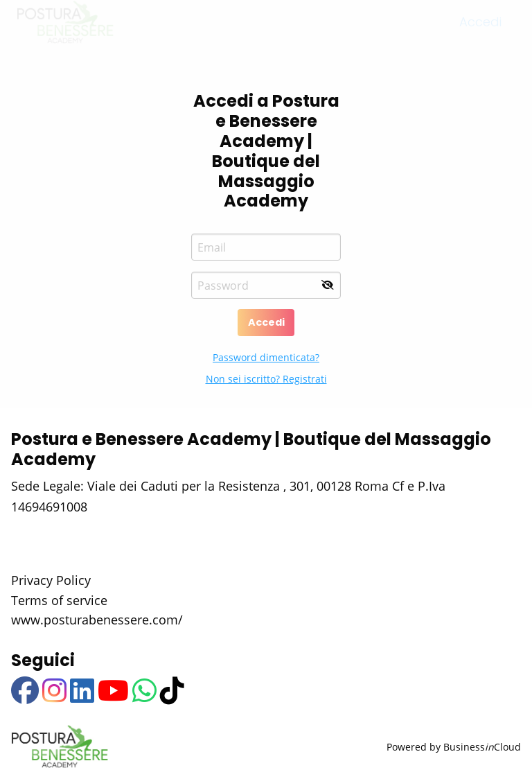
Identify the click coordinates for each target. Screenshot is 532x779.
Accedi (266, 322)
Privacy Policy (51, 580)
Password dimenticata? (266, 357)
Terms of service (59, 600)
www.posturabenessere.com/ (97, 620)
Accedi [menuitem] (480, 34)
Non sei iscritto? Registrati (266, 379)
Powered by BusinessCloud (454, 747)
